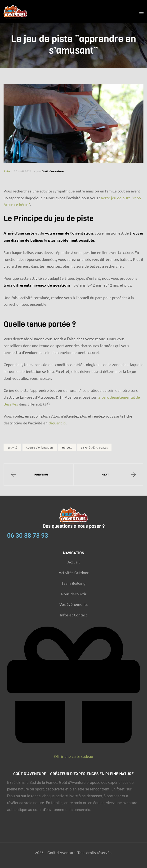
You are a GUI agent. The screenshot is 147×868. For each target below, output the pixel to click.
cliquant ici (57, 423)
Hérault (67, 447)
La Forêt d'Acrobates (94, 447)
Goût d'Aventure (53, 171)
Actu (7, 171)
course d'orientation (40, 447)
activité (12, 447)
